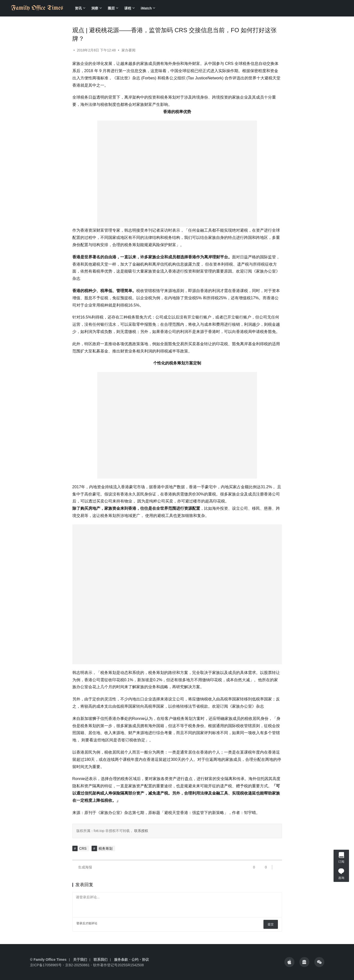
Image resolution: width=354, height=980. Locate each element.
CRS (83, 848)
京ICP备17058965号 (46, 965)
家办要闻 (128, 50)
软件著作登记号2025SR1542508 (118, 965)
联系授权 (141, 831)
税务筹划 (106, 848)
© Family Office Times (48, 960)
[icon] (289, 962)
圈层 (111, 8)
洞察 (95, 8)
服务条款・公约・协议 (131, 960)
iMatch (146, 8)
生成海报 (82, 867)
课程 (128, 8)
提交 (271, 924)
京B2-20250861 (77, 965)
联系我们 (101, 960)
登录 (79, 923)
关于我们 (80, 960)
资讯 (78, 8)
